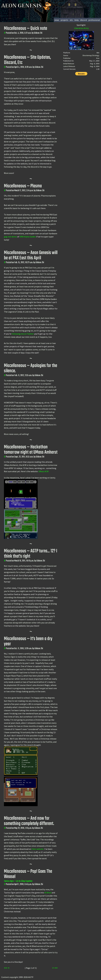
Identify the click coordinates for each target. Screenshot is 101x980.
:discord (83, 20)
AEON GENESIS (27, 6)
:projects (64, 20)
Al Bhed (48, 893)
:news (57, 20)
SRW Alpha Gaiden (28, 237)
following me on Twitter (23, 334)
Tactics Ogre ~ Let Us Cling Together (18, 881)
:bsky (76, 20)
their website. (38, 849)
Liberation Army (81, 28)
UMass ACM (43, 471)
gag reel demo (10, 237)
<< (6, 968)
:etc (71, 20)
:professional (94, 20)
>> (56, 968)
